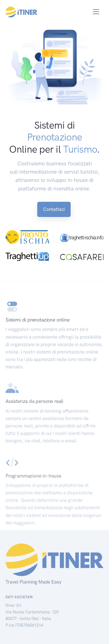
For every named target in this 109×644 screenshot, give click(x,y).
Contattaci (54, 209)
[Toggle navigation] (96, 12)
